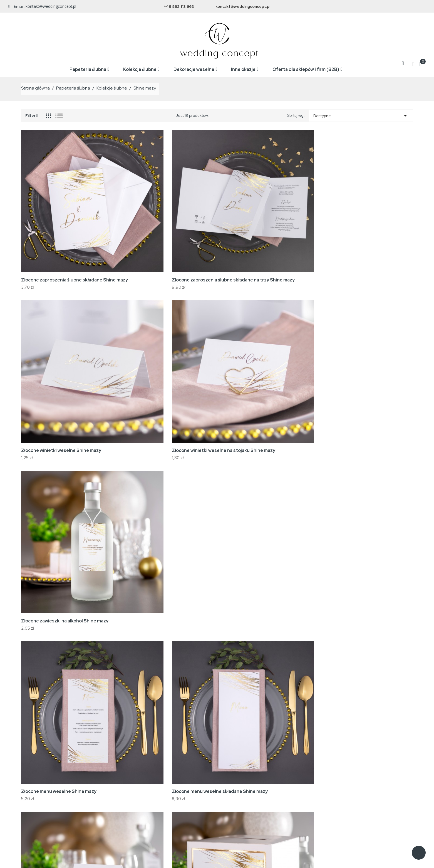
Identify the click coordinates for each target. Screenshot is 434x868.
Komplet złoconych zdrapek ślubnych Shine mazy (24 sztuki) (136, 530)
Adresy (339, 783)
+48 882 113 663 (179, 7)
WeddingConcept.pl (74, 860)
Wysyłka (250, 758)
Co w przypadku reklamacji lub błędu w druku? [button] (217, 668)
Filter (32, 114)
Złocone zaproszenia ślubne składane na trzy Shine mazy (132, 212)
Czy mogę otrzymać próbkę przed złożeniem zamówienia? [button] (217, 623)
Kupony (339, 791)
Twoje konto (347, 744)
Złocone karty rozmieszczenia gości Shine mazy (294, 424)
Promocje (163, 758)
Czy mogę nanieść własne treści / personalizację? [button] (217, 638)
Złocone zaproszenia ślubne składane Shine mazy (51, 212)
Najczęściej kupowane (174, 774)
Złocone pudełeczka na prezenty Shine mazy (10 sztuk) (377, 424)
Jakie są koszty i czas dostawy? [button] (217, 653)
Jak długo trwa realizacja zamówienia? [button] (217, 596)
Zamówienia (343, 766)
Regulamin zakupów (261, 766)
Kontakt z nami (256, 783)
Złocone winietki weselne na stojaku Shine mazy (292, 212)
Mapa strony (254, 791)
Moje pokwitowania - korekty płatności (366, 774)
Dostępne (361, 114)
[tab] (217, 596)
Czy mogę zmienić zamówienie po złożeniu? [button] (217, 683)
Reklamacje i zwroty (261, 774)
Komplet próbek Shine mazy (292, 527)
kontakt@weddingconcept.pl (243, 7)
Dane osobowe (346, 758)
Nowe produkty (168, 766)
